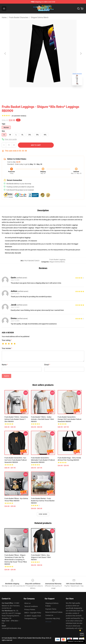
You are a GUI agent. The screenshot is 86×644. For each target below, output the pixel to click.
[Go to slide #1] (37, 92)
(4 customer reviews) (19, 116)
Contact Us (49, 615)
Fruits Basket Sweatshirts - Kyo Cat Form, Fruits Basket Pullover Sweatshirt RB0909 (16, 460)
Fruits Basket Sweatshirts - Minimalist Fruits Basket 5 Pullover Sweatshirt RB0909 (43, 460)
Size (3, 131)
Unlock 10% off (82, 634)
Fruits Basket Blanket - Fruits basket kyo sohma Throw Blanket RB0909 (43, 501)
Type (4, 124)
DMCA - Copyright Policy (33, 613)
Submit (6, 376)
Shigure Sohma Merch (40, 17)
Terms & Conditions (31, 606)
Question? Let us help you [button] (76, 641)
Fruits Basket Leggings (70, 225)
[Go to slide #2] (49, 92)
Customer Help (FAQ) (53, 618)
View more (43, 514)
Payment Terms (51, 609)
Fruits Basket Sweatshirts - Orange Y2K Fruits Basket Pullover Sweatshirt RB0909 (70, 419)
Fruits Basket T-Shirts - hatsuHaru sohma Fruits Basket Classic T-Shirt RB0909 (16, 419)
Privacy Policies (30, 609)
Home (4, 17)
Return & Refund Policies (54, 612)
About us (27, 603)
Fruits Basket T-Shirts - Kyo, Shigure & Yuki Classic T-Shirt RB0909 (41, 557)
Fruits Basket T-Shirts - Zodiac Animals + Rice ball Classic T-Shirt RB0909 (42, 419)
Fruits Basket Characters (19, 17)
